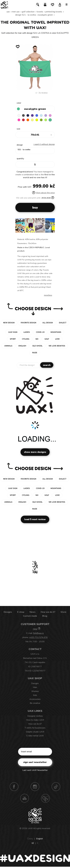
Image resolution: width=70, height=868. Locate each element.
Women (35, 691)
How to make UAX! (35, 720)
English (40, 839)
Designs (8, 612)
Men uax (16, 12)
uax (8, 12)
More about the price (43, 193)
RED (23, 120)
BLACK (23, 115)
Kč (33, 843)
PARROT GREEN (41, 120)
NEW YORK (32, 120)
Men (35, 687)
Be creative (35, 703)
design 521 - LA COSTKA (26, 15)
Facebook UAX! (14, 787)
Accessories (35, 699)
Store (63, 612)
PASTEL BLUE (41, 115)
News (33, 612)
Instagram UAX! (35, 787)
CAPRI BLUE (37, 115)
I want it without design (44, 144)
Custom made (30, 616)
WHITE (19, 115)
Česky (30, 839)
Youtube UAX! (25, 798)
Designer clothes (35, 716)
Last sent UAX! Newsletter (35, 770)
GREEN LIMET (37, 120)
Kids (35, 695)
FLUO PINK (19, 120)
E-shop (21, 612)
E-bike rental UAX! (35, 736)
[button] (52, 227)
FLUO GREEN (46, 120)
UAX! (30, 828)
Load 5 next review (35, 519)
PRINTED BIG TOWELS (54, 12)
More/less (48, 295)
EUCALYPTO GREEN (45, 15)
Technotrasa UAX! (45, 798)
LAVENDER (46, 115)
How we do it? (48, 612)
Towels (40, 12)
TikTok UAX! (56, 787)
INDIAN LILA (50, 115)
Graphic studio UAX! (35, 732)
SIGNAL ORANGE (28, 120)
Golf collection (28, 12)
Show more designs (35, 452)
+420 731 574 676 (38, 637)
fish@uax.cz (38, 633)
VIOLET (32, 115)
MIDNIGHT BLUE (28, 115)
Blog (45, 616)
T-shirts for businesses (35, 728)
